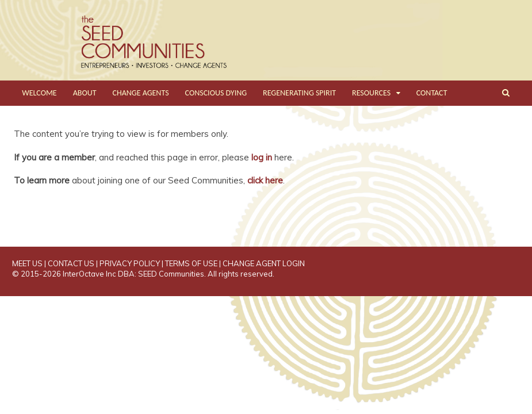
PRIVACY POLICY (130, 263)
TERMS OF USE (191, 263)
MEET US (27, 263)
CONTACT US (71, 263)
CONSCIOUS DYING (216, 93)
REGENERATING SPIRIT (299, 93)
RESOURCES (371, 93)
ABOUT (85, 93)
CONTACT (432, 93)
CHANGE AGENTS (141, 93)
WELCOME (39, 93)
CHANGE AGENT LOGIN (264, 263)
